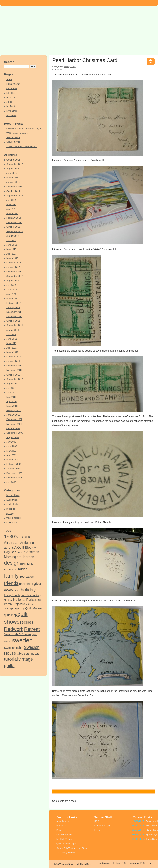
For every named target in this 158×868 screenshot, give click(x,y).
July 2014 (11, 200)
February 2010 (14, 410)
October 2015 (13, 160)
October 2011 (13, 321)
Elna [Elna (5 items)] (30, 564)
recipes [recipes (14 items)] (27, 622)
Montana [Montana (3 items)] (8, 600)
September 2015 (15, 164)
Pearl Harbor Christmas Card (85, 60)
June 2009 (12, 446)
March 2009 (12, 460)
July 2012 (11, 285)
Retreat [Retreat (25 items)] (32, 629)
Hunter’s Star (13, 84)
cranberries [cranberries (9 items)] (25, 557)
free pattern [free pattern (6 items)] (27, 577)
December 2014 (14, 187)
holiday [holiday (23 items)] (28, 590)
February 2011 (14, 357)
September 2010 (15, 379)
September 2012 (15, 276)
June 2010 (12, 393)
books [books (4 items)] (20, 552)
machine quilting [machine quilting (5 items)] (31, 595)
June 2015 (12, 173)
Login (150, 863)
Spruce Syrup (13, 142)
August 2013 (13, 236)
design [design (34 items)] (12, 563)
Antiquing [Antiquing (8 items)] (27, 543)
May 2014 (11, 204)
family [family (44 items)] (11, 576)
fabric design (13, 504)
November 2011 (14, 316)
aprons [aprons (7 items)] (9, 547)
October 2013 (13, 227)
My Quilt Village (64, 839)
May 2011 (11, 343)
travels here (12, 522)
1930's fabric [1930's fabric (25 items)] (18, 537)
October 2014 (13, 191)
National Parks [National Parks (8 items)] (24, 600)
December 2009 (14, 419)
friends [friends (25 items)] (11, 583)
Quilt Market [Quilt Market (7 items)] (34, 608)
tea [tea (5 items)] (37, 654)
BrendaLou (62, 826)
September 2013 (15, 231)
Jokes (9, 102)
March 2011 (12, 352)
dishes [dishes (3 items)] (23, 564)
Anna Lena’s (62, 821)
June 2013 (12, 245)
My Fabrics (12, 111)
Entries (120, 863)
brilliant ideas (13, 495)
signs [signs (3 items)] (34, 634)
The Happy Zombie (66, 853)
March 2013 (12, 258)
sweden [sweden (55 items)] (22, 640)
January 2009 (13, 469)
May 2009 (11, 451)
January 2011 (13, 361)
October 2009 (13, 428)
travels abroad (14, 518)
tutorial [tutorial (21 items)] (11, 659)
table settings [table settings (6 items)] (25, 654)
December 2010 (14, 366)
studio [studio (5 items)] (8, 642)
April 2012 (12, 294)
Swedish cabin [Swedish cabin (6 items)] (14, 648)
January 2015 (13, 182)
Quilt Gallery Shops (66, 844)
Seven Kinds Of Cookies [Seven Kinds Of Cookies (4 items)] (18, 634)
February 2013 (14, 263)
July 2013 (11, 240)
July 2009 (11, 442)
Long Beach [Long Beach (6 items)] (12, 595)
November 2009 (14, 424)
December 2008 (14, 473)
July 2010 (11, 388)
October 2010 (13, 375)
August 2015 (13, 169)
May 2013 (11, 249)
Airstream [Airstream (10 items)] (12, 543)
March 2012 (12, 299)
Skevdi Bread (13, 137)
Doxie (59, 830)
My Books (11, 106)
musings (11, 509)
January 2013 (13, 267)
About (9, 79)
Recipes (11, 93)
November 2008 (14, 478)
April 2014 (12, 209)
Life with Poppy (64, 835)
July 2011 (11, 334)
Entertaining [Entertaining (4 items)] (11, 570)
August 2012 (13, 281)
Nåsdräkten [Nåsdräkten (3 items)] (28, 604)
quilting (10, 513)
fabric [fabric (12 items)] (23, 569)
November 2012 (14, 272)
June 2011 (12, 339)
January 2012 (13, 307)
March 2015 (12, 178)
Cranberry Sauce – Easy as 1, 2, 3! (24, 128)
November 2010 (14, 370)
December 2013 (14, 222)
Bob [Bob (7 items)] (13, 552)
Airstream (11, 97)
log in (97, 830)
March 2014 (12, 213)
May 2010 (11, 397)
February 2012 (14, 303)
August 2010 (13, 384)
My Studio (11, 115)
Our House (12, 88)
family (64, 792)
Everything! (12, 500)
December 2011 (14, 312)
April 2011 (12, 348)
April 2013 (12, 254)
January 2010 (13, 415)
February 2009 (14, 464)
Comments (102, 826)
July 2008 (11, 482)
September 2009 (15, 433)
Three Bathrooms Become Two (22, 146)
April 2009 (12, 455)
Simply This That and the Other (72, 848)
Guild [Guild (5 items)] (17, 590)
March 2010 (12, 406)
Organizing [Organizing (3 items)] (19, 609)
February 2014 (14, 218)
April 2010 (12, 401)
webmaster (105, 863)
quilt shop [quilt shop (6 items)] (10, 615)
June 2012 (12, 290)
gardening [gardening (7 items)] (26, 584)
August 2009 (13, 437)
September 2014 (15, 196)
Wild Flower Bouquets (17, 133)
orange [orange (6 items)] (9, 608)
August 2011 (13, 330)
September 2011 (15, 325)
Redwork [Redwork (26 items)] (14, 629)
